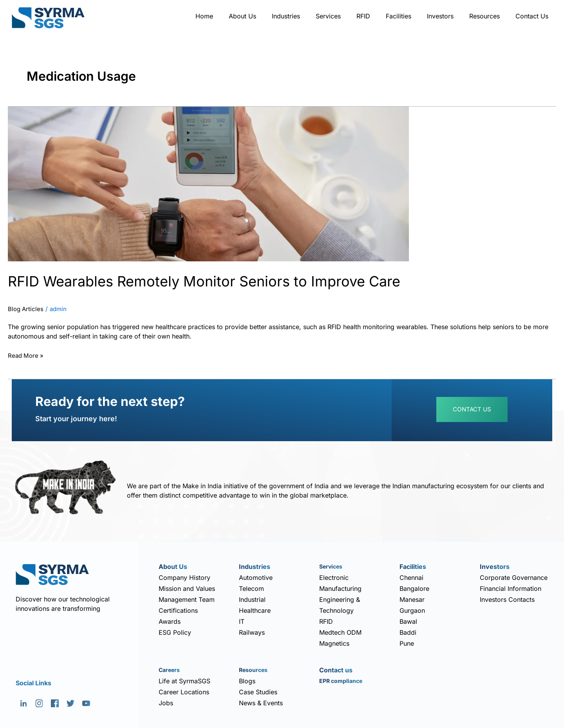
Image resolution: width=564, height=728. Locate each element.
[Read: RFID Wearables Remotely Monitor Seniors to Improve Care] (208, 183)
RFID (363, 16)
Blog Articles (26, 309)
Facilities (399, 16)
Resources (484, 16)
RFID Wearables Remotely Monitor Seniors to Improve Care (224, 281)
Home (204, 16)
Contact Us (532, 16)
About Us (242, 16)
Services (328, 16)
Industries (286, 16)
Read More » (27, 355)
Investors (440, 16)
